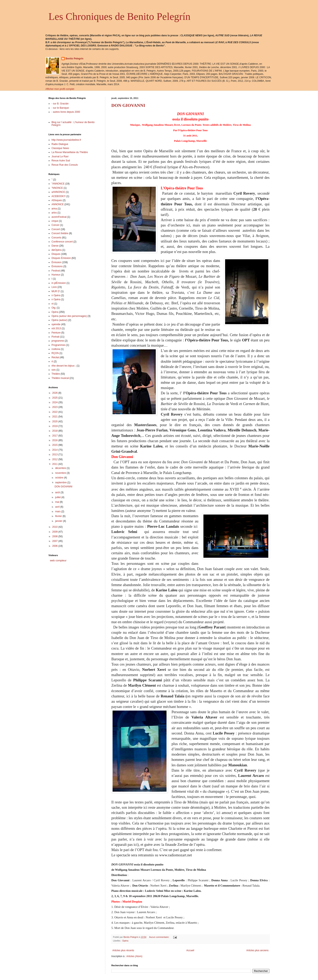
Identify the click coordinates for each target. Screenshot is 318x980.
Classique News (60, 148)
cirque (55, 221)
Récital (55, 357)
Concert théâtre (60, 233)
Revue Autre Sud (61, 161)
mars (58, 511)
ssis (54, 370)
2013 (55, 455)
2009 (55, 532)
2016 (55, 440)
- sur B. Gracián (60, 104)
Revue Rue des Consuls (65, 165)
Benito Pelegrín (74, 59)
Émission (56, 262)
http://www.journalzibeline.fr (66, 140)
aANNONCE (58, 192)
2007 (55, 541)
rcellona (56, 349)
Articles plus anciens (257, 950)
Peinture (56, 333)
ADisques (57, 200)
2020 (55, 421)
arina (54, 209)
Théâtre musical (60, 378)
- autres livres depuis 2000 (66, 112)
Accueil (190, 950)
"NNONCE (57, 188)
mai (57, 502)
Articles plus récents (123, 950)
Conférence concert (62, 242)
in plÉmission (59, 283)
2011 (55, 464)
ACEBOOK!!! (59, 196)
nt (53, 304)
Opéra (125, 941)
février (59, 516)
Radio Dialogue (60, 144)
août (58, 492)
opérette (56, 324)
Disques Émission (61, 258)
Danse (55, 246)
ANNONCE (58, 204)
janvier (59, 521)
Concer (55, 225)
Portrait (55, 337)
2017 (55, 436)
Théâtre (56, 374)
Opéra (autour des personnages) (69, 316)
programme (58, 341)
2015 (55, 445)
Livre (54, 287)
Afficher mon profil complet (60, 89)
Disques (56, 254)
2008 (55, 536)
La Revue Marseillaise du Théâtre (70, 152)
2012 (55, 459)
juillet (58, 497)
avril (58, 507)
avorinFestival (59, 217)
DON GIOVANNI (128, 105)
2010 (55, 527)
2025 (55, 398)
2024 (55, 402)
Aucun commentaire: (159, 937)
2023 (55, 407)
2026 (55, 393)
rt (52, 361)
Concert (56, 229)
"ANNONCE (58, 184)
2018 (55, 431)
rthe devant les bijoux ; (64, 366)
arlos (54, 213)
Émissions (57, 266)
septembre (61, 482)
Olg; (54, 308)
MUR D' (56, 291)
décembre (61, 468)
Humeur (56, 275)
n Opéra (56, 295)
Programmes (59, 345)
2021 (55, 417)
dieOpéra (56, 250)
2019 (55, 426)
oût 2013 (56, 328)
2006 (55, 546)
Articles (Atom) (134, 956)
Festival (56, 271)
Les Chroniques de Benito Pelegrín (119, 16)
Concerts (56, 238)
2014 (55, 450)
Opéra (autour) (60, 320)
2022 (55, 412)
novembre (61, 473)
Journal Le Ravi (60, 157)
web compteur (58, 560)
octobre (60, 478)
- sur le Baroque (60, 108)
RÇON (55, 353)
